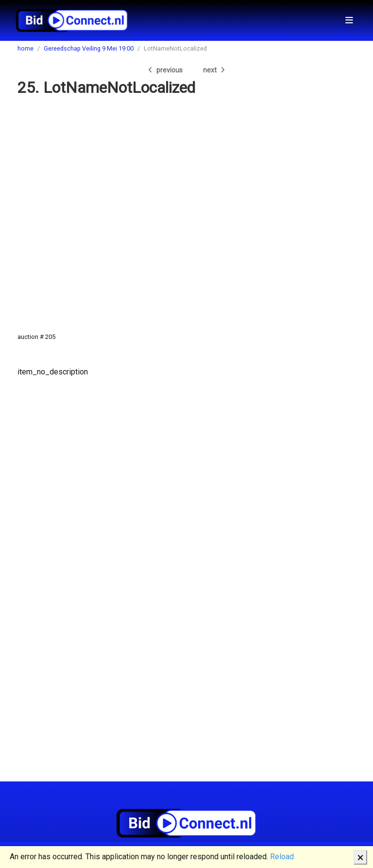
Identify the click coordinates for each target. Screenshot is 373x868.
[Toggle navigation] (349, 20)
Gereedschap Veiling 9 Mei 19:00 (89, 48)
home (25, 48)
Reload (282, 857)
